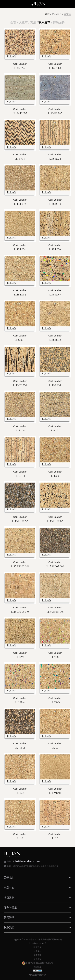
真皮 (33, 23)
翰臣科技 (42, 975)
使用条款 (37, 951)
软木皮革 (44, 23)
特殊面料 (59, 23)
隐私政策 (37, 947)
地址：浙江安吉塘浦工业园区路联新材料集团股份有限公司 (33, 866)
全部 (13, 23)
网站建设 (33, 975)
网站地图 (37, 967)
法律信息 (37, 959)
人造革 (23, 23)
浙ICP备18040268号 (37, 943)
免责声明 (37, 955)
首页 (47, 14)
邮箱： (24, 861)
